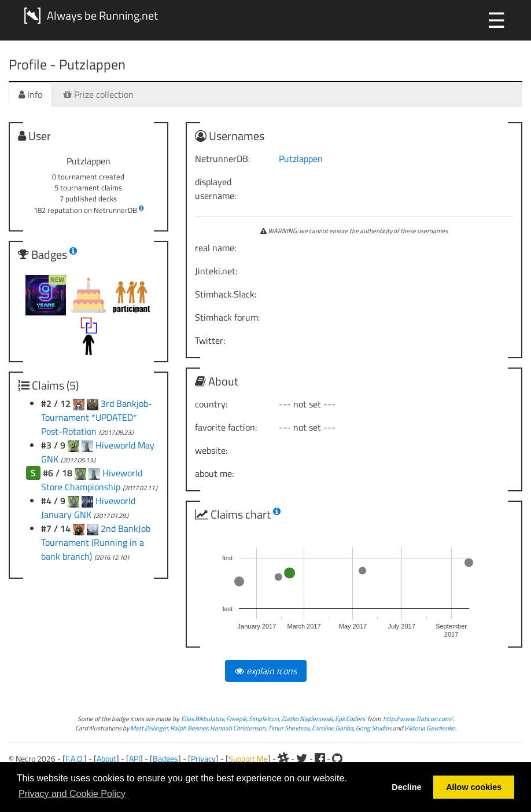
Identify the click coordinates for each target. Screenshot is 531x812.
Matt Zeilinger (149, 728)
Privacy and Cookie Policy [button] (72, 794)
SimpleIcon (264, 719)
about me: (214, 473)
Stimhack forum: (227, 317)
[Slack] (283, 758)
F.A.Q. (75, 758)
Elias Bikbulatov (202, 719)
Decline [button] (406, 787)
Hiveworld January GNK (88, 508)
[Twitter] (302, 758)
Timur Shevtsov (289, 728)
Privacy (203, 758)
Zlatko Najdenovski (307, 719)
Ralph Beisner (189, 728)
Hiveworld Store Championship (92, 480)
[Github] (337, 758)
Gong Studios (374, 728)
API (134, 758)
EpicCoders (350, 719)
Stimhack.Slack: (226, 294)
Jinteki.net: (216, 271)
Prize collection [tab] (99, 94)
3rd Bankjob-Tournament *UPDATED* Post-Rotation (97, 417)
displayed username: (215, 189)
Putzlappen (301, 159)
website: (211, 450)
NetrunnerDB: (222, 159)
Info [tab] (30, 94)
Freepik (236, 719)
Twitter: (210, 340)
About (106, 758)
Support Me (248, 758)
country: (211, 404)
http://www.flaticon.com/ (418, 719)
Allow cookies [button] (474, 787)
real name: (215, 248)
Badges (165, 758)
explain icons (266, 671)
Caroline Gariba (333, 728)
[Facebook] (320, 758)
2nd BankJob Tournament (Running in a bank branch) (96, 542)
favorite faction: (226, 427)
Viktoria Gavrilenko (430, 728)
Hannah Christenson (238, 728)
